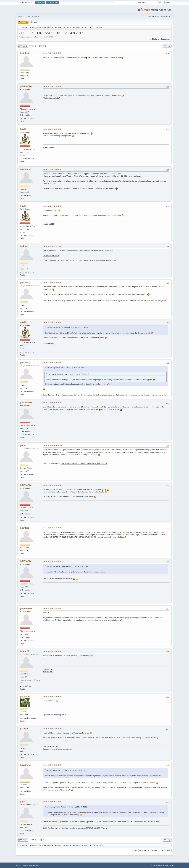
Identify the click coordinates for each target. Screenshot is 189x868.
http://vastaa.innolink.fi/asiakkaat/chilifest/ (107, 618)
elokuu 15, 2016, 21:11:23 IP (52, 765)
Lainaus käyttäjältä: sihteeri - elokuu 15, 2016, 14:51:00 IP (67, 566)
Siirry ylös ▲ (169, 865)
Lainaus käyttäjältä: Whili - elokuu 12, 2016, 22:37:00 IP (66, 368)
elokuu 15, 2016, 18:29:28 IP (52, 697)
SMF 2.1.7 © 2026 (22, 865)
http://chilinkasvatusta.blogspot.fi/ (54, 715)
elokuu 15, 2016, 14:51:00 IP (52, 528)
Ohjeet (150, 865)
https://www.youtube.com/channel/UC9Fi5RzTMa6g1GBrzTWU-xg (84, 464)
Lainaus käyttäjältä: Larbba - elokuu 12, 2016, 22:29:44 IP (67, 327)
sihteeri (26, 53)
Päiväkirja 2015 (48, 672)
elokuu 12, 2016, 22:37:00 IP (52, 322)
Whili (25, 129)
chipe (25, 246)
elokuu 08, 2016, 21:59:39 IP (52, 86)
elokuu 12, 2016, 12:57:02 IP (52, 129)
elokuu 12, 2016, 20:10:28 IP (52, 206)
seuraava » (166, 39)
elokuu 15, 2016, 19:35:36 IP (52, 729)
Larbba (26, 283)
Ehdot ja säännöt (159, 865)
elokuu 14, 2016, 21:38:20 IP (52, 485)
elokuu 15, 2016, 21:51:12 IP (52, 802)
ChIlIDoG (27, 697)
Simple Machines (33, 865)
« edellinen (155, 39)
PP (23, 445)
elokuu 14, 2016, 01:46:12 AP (52, 445)
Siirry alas (23, 46)
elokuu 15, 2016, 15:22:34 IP (52, 608)
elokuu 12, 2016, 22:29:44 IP (52, 282)
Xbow (25, 729)
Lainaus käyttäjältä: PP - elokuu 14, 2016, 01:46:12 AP (66, 770)
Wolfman (26, 169)
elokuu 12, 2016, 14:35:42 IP (52, 169)
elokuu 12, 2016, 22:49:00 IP (52, 362)
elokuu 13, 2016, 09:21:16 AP (52, 403)
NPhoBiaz (27, 86)
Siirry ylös (23, 840)
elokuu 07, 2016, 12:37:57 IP (52, 53)
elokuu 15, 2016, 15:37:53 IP (52, 651)
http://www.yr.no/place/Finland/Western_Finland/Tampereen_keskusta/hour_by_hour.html (77, 176)
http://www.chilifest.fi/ (51, 255)
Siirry (136, 850)
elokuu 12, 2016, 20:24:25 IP (52, 246)
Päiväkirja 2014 (48, 669)
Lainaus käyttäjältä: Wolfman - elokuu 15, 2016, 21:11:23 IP (68, 807)
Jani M (25, 651)
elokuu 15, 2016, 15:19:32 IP (52, 561)
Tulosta (167, 46)
